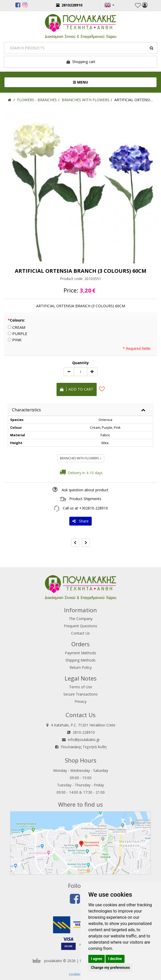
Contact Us (80, 633)
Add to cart (77, 389)
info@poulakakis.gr (84, 740)
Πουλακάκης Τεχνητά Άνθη (84, 747)
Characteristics (26, 410)
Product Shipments (85, 499)
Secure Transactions (80, 694)
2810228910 (69, 5)
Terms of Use (81, 687)
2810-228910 (84, 732)
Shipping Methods (80, 660)
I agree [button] (97, 959)
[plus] (92, 372)
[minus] (69, 372)
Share (80, 521)
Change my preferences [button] (110, 968)
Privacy (80, 701)
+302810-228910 (94, 508)
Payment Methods (80, 653)
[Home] (10, 100)
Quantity (80, 363)
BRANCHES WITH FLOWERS (81, 458)
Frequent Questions (80, 626)
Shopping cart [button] (81, 62)
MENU (98, 82)
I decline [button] (115, 959)
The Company (81, 619)
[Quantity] (80, 372)
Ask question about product (85, 490)
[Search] (80, 48)
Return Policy (81, 667)
